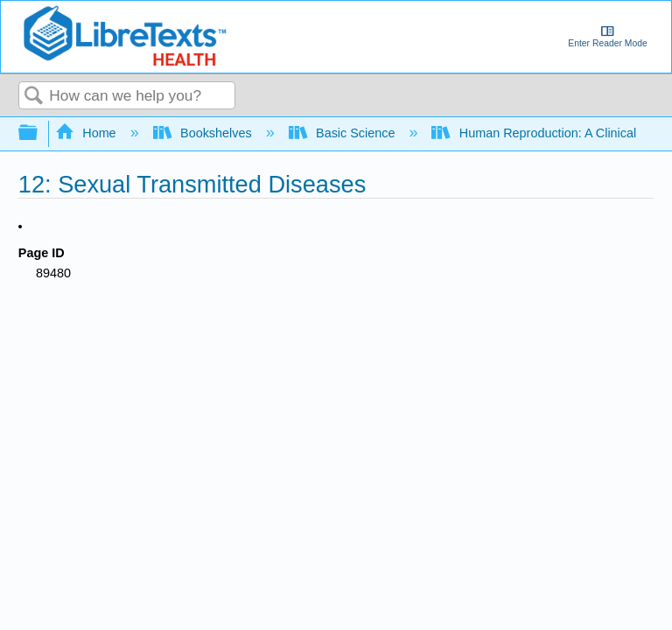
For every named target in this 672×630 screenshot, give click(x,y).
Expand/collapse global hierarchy (39, 133)
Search (34, 97)
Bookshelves (204, 133)
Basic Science (344, 133)
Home (87, 133)
